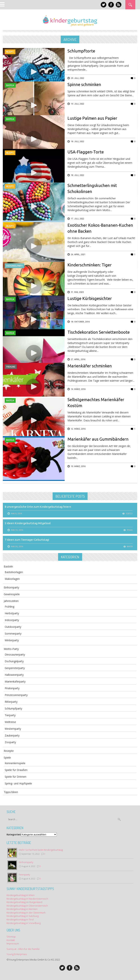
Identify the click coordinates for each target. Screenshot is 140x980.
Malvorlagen (12, 579)
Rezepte (10, 52)
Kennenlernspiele (15, 763)
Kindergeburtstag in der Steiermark (26, 913)
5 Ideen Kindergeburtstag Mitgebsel (28, 523)
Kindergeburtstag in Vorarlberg (24, 923)
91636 (130, 530)
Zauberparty (12, 735)
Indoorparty (12, 620)
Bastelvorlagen (14, 572)
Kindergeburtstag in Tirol (20, 919)
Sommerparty (13, 634)
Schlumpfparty (13, 708)
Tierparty (10, 715)
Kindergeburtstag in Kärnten (22, 909)
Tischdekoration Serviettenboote (99, 332)
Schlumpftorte (81, 51)
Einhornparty (11, 587)
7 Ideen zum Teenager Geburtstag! (27, 540)
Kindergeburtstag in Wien (21, 895)
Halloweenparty (14, 675)
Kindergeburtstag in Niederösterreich (27, 899)
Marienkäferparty (15, 681)
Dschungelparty (14, 266)
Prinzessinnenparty (16, 695)
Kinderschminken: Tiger (90, 265)
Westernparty (13, 729)
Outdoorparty (13, 627)
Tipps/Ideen (11, 792)
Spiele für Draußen (16, 770)
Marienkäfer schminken (90, 366)
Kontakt (11, 940)
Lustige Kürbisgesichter (90, 298)
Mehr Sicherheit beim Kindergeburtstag (41, 850)
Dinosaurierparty (15, 654)
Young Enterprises (17, 954)
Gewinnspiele (12, 594)
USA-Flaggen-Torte (86, 152)
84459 (130, 546)
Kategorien (14, 834)
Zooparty (10, 742)
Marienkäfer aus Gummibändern (98, 439)
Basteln (10, 85)
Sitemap (11, 937)
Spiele (7, 758)
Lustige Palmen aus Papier (92, 118)
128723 (129, 514)
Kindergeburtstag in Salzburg (23, 916)
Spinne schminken (84, 84)
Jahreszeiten (11, 601)
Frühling (11, 367)
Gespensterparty (15, 668)
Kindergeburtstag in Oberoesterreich (27, 906)
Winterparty (12, 640)
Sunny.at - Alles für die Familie (23, 949)
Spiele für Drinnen (16, 777)
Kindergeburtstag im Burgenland (24, 902)
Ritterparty (11, 702)
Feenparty (24, 875)
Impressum (13, 943)
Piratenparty (12, 688)
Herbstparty (12, 613)
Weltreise (10, 722)
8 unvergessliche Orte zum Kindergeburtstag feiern (38, 507)
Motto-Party (11, 649)
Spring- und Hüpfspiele (18, 783)
